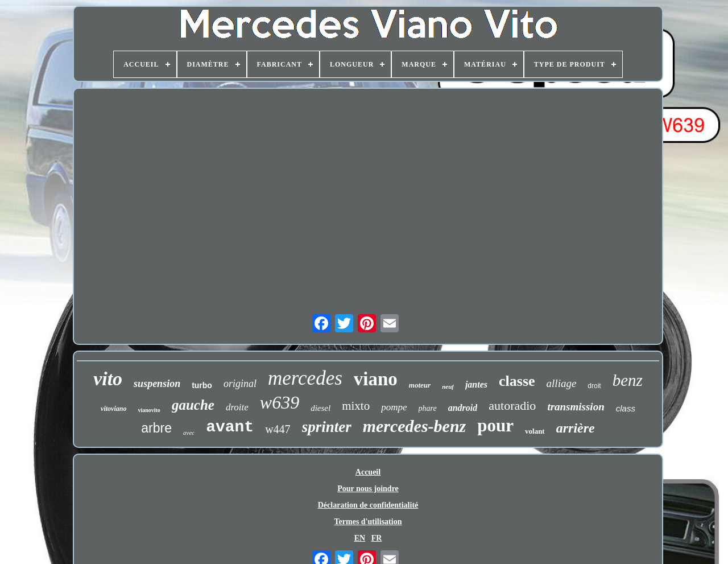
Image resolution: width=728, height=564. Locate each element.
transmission (576, 407)
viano (376, 379)
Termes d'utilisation (368, 522)
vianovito (149, 410)
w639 (280, 402)
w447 (278, 429)
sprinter (327, 427)
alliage (562, 383)
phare (428, 408)
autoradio (512, 405)
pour (495, 425)
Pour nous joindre (368, 489)
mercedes (305, 378)
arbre (156, 428)
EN (360, 538)
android (463, 408)
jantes (476, 384)
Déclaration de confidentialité (368, 505)
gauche (193, 405)
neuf (448, 386)
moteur (420, 385)
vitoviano (113, 409)
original (240, 384)
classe (517, 381)
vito (108, 379)
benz (628, 380)
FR (377, 538)
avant (230, 427)
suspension (157, 384)
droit (594, 386)
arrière (576, 428)
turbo (202, 385)
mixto (356, 406)
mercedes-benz (415, 426)
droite (237, 407)
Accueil (368, 472)
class (626, 408)
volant (535, 431)
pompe (394, 407)
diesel (320, 408)
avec (189, 433)
